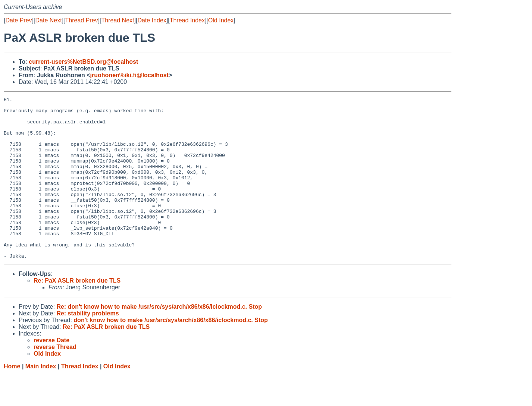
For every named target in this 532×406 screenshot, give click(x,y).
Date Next (48, 20)
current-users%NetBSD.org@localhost (83, 62)
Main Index (41, 399)
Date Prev (18, 20)
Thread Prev (82, 20)
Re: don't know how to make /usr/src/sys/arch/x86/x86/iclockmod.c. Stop (159, 339)
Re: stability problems (87, 346)
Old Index (221, 20)
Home (12, 399)
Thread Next (118, 20)
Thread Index (187, 20)
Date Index (152, 20)
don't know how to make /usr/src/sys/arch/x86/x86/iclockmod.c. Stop (170, 353)
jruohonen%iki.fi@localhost (129, 75)
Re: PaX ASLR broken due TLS (77, 313)
